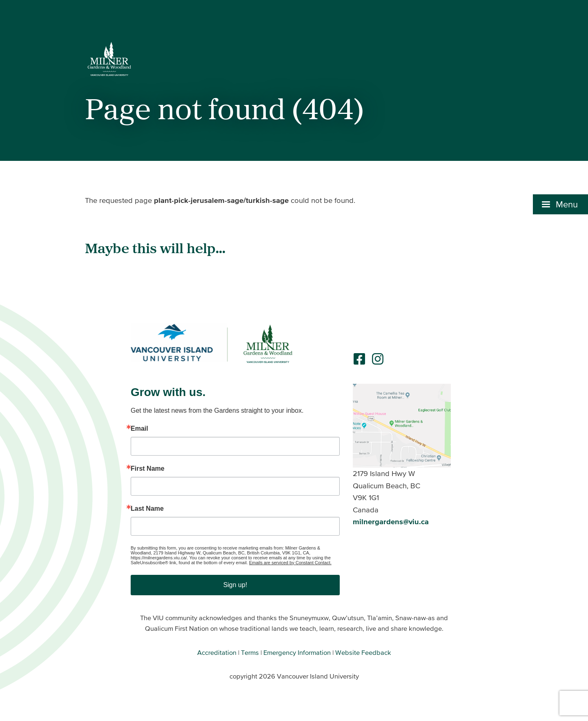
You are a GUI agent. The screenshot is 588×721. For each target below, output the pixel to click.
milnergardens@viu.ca (391, 522)
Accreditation (217, 652)
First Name (148, 469)
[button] (560, 204)
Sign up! (235, 585)
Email (139, 429)
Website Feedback (363, 652)
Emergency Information (297, 652)
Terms (250, 652)
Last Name (147, 509)
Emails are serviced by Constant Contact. (290, 563)
